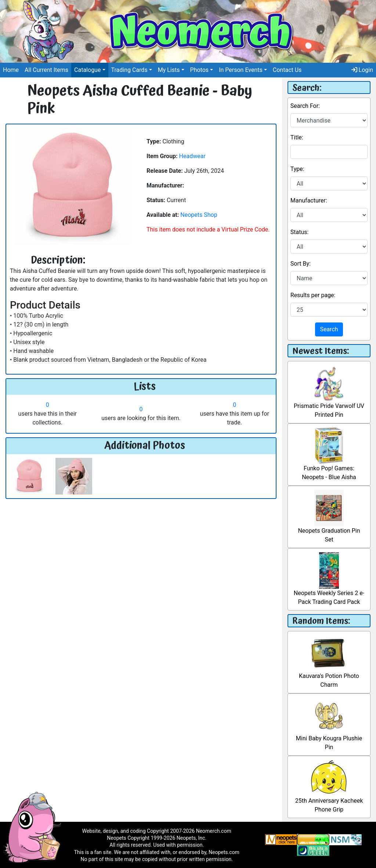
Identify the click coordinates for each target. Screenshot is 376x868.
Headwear (192, 156)
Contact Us (287, 70)
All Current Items (46, 70)
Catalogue (87, 70)
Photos (200, 70)
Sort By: (301, 264)
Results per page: (313, 295)
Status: (300, 232)
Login (362, 70)
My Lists (169, 70)
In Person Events (241, 70)
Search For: (305, 106)
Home (11, 70)
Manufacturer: (309, 200)
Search (329, 329)
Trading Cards (129, 70)
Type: (297, 169)
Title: (297, 137)
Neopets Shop (199, 215)
